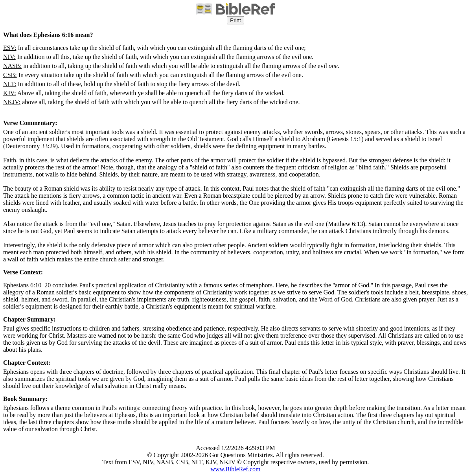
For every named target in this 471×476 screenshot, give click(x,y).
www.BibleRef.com (236, 469)
